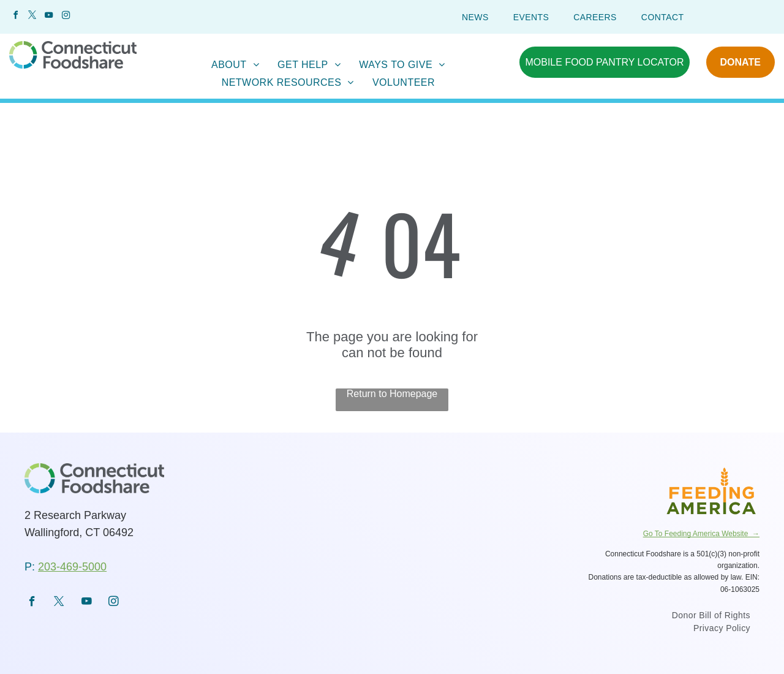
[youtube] (49, 17)
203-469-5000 (72, 567)
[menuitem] (475, 17)
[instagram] (66, 17)
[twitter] (32, 17)
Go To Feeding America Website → (701, 534)
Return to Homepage (392, 394)
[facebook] (15, 17)
